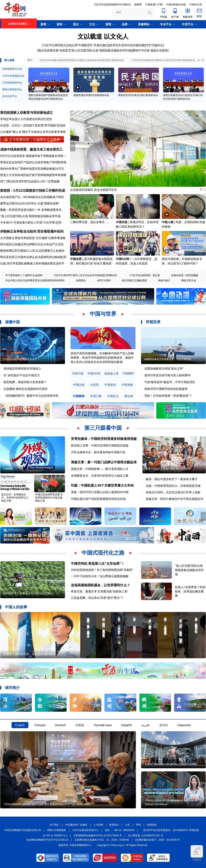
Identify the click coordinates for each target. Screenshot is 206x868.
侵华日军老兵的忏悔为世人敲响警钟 (167, 375)
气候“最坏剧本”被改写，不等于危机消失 (170, 382)
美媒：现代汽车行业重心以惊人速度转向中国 (100, 492)
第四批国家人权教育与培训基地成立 (27, 113)
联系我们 (114, 825)
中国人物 (168, 222)
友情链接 (152, 825)
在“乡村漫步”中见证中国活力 (22, 375)
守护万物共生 (154, 45)
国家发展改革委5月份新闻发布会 (91, 95)
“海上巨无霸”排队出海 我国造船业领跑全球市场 (101, 50)
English (20, 725)
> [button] (203, 60)
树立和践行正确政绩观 (134, 280)
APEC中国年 (104, 280)
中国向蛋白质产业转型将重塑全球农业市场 (98, 499)
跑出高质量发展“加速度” (54, 50)
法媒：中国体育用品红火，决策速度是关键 (173, 486)
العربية (145, 725)
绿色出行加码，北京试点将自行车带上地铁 (173, 492)
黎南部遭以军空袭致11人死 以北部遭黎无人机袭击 (32, 251)
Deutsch (60, 725)
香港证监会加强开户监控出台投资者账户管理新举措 (33, 162)
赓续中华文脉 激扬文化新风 (150, 50)
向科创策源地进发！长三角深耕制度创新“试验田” (102, 570)
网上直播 (9, 60)
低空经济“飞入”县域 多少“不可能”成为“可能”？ (28, 593)
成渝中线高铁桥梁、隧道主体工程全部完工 (31, 149)
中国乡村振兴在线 (176, 5)
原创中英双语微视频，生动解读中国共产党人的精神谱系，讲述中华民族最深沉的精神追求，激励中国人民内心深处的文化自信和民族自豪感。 (102, 358)
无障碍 (197, 853)
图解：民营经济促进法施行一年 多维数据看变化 (31, 210)
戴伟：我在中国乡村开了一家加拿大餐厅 (172, 479)
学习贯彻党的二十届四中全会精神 (24, 275)
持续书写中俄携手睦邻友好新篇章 (166, 389)
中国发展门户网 (154, 5)
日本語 (80, 725)
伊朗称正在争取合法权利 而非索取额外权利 (32, 231)
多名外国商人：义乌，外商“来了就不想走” (169, 469)
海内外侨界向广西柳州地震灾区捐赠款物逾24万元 (32, 169)
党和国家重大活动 (12, 69)
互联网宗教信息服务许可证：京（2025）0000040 (102, 840)
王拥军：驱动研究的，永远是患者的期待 (29, 654)
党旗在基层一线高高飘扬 (185, 275)
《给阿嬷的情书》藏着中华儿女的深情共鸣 (31, 396)
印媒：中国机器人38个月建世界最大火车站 (102, 485)
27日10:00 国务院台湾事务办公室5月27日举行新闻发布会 (164, 60)
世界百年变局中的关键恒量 (127, 45)
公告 (127, 825)
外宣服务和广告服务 (76, 825)
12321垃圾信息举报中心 (85, 830)
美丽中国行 (164, 280)
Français (40, 725)
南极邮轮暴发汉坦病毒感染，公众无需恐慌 (168, 359)
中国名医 (76, 259)
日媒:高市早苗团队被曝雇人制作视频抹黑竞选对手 (32, 263)
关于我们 (54, 825)
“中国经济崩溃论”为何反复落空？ (21, 359)
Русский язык (103, 725)
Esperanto (184, 725)
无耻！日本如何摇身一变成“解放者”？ (168, 396)
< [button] (199, 60)
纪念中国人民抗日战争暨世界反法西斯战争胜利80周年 (35, 280)
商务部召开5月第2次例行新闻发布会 (138, 95)
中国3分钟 (123, 259)
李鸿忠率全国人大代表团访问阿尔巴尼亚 (26, 119)
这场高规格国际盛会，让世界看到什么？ (101, 585)
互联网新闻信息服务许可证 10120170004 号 (98, 836)
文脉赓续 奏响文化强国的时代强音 (25, 389)
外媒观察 (8, 469)
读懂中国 (12, 322)
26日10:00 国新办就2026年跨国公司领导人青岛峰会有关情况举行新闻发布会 (82, 60)
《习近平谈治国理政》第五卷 (144, 275)
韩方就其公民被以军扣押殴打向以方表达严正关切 (32, 244)
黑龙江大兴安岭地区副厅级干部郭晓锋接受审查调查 (33, 175)
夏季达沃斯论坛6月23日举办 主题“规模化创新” (30, 203)
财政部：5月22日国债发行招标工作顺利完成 (33, 191)
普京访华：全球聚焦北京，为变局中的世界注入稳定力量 (15, 498)
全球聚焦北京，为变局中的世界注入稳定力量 (100, 476)
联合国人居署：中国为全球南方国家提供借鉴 (100, 445)
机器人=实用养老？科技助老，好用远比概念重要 (190, 591)
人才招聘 (98, 825)
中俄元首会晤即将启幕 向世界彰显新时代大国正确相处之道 (49, 498)
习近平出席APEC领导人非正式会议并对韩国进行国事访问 (85, 275)
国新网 (138, 5)
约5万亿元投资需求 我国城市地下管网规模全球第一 (33, 156)
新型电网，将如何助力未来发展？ (25, 382)
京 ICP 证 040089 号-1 (55, 836)
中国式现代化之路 (103, 553)
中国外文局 (196, 5)
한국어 (164, 725)
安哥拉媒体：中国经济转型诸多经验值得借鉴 (104, 439)
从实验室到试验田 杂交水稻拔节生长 (94, 190)
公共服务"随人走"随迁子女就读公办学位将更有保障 (33, 132)
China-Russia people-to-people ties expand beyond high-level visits (47, 804)
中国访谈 (122, 222)
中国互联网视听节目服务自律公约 (23, 830)
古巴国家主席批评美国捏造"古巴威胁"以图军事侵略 (33, 238)
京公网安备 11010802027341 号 (146, 836)
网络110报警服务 (57, 830)
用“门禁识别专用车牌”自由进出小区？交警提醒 (30, 181)
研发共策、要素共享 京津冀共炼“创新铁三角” (100, 591)
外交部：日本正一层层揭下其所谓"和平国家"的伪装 (33, 125)
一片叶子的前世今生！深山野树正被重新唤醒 (100, 576)
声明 (138, 825)
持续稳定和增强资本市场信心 (22, 369)
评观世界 (153, 322)
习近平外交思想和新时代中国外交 (112, 5)
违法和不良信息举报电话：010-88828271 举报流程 (171, 830)
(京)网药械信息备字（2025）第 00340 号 (158, 840)
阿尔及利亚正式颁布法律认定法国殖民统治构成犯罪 (33, 257)
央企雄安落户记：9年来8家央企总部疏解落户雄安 (32, 197)
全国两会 (81, 280)
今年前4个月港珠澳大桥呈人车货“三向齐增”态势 (31, 223)
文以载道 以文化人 (103, 37)
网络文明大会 (189, 280)
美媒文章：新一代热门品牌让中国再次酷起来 (104, 462)
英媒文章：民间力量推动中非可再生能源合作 (175, 499)
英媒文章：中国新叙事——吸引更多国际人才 (100, 469)
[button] (203, 147)
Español (127, 725)
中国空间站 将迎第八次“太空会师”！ (98, 564)
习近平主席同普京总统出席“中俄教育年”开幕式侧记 (76, 45)
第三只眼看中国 (103, 428)
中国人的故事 (16, 607)
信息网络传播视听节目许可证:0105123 (47, 840)
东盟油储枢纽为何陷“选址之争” (164, 369)
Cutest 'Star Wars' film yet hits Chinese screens (171, 764)
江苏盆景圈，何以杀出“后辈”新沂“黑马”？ (97, 598)
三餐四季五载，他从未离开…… (90, 222)
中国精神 (79, 396)
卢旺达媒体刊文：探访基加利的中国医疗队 (98, 452)
